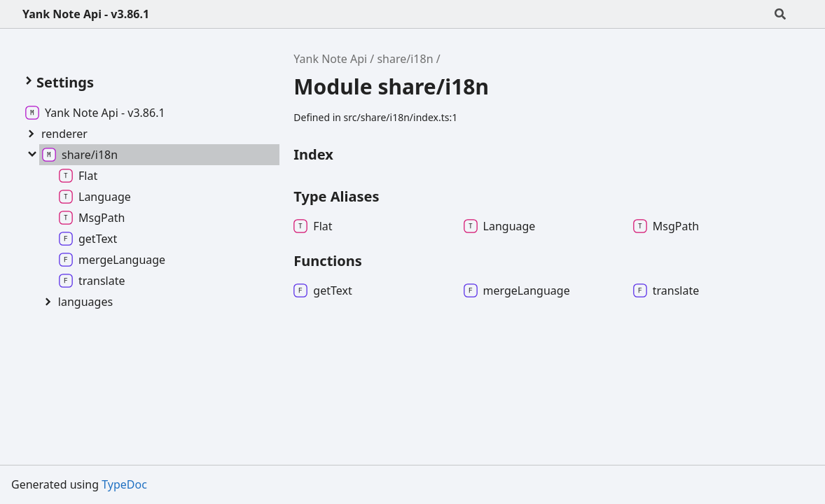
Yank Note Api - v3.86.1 (86, 14)
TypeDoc (124, 484)
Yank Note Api (330, 59)
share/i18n (405, 59)
